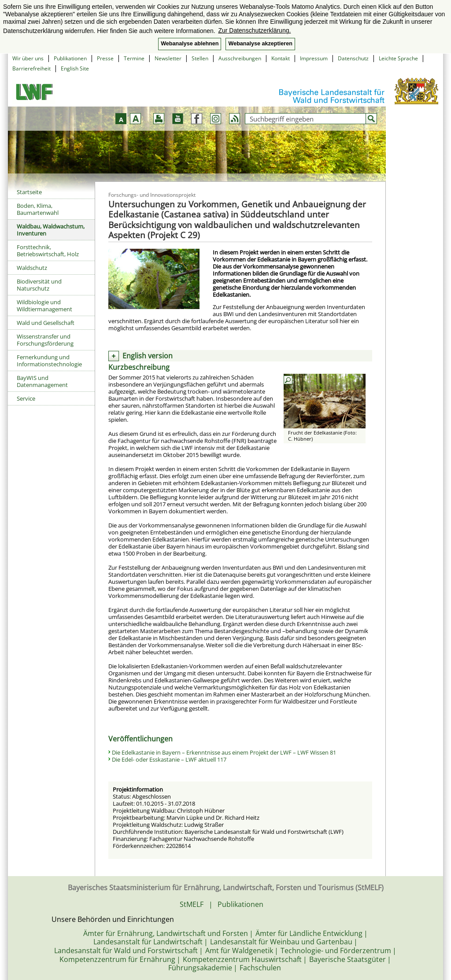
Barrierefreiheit (31, 68)
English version (148, 356)
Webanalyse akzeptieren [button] (260, 44)
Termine (134, 58)
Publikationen (70, 58)
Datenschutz (353, 58)
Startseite (29, 192)
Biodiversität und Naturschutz (39, 285)
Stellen (200, 58)
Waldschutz (32, 268)
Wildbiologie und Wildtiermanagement (44, 306)
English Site (75, 68)
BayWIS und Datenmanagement (42, 381)
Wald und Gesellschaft (46, 323)
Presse (105, 58)
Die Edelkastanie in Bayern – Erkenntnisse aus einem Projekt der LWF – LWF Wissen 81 (224, 752)
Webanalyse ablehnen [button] (190, 44)
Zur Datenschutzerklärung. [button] (254, 30)
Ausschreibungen (240, 58)
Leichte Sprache (398, 58)
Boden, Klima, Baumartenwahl (38, 209)
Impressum (314, 58)
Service (26, 398)
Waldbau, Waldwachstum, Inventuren (51, 230)
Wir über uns (28, 58)
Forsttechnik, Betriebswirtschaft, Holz (48, 251)
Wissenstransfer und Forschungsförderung (45, 340)
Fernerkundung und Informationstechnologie (49, 361)
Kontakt (281, 58)
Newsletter (168, 58)
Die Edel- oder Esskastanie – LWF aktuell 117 (169, 759)
